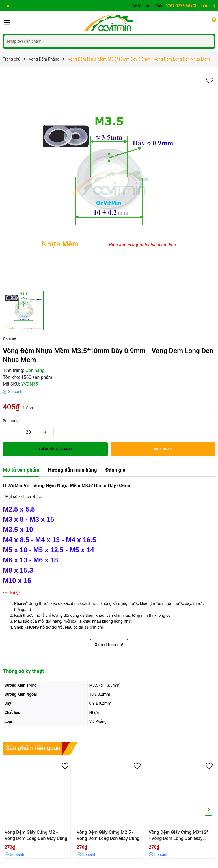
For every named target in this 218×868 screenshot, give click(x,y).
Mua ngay (163, 449)
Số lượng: (11, 421)
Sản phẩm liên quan (33, 748)
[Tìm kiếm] (208, 41)
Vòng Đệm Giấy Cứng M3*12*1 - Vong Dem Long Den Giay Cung (180, 836)
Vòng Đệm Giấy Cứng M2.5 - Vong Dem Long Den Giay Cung (108, 835)
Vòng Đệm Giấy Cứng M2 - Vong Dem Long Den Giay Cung (36, 835)
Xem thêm (109, 645)
